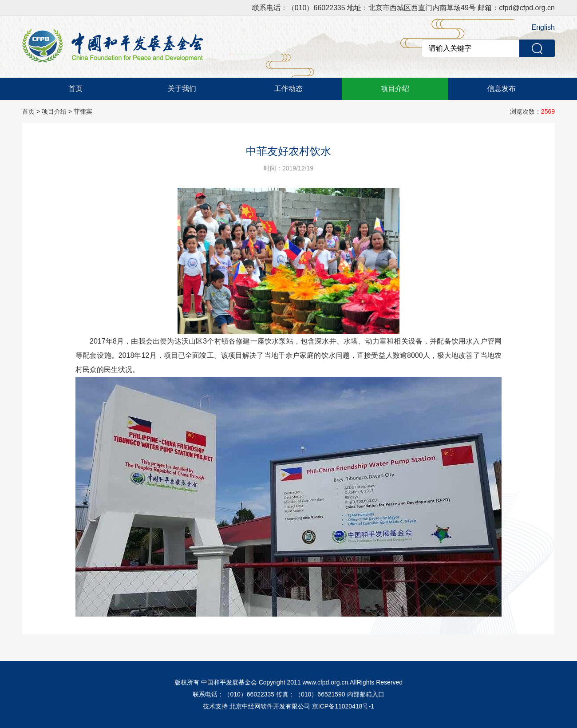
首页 (75, 89)
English (543, 27)
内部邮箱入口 (366, 694)
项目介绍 (395, 89)
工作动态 (288, 89)
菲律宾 (83, 111)
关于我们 (182, 89)
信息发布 (502, 89)
